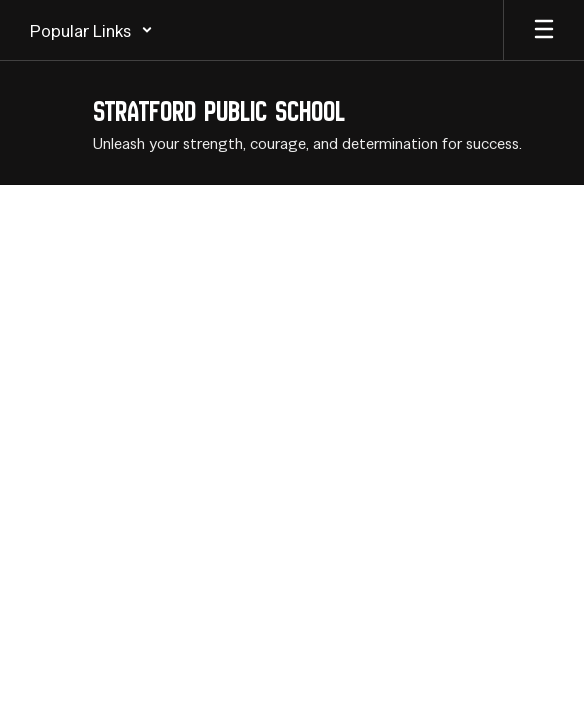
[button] (91, 30)
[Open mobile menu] (544, 30)
